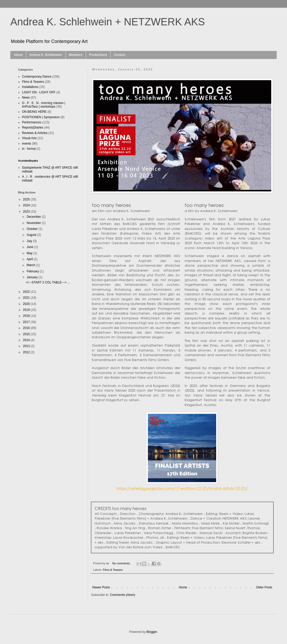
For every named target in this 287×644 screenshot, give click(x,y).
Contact (120, 55)
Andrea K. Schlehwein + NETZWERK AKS (108, 22)
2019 (27, 310)
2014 (27, 340)
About (18, 55)
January (33, 277)
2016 (27, 328)
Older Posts (264, 587)
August (32, 235)
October (33, 229)
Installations (30, 87)
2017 (27, 322)
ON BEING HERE (34, 112)
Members (76, 55)
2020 (27, 304)
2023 (27, 212)
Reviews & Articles (35, 133)
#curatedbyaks (28, 161)
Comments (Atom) (122, 595)
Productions (98, 55)
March (31, 265)
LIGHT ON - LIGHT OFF (39, 92)
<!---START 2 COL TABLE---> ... (48, 282)
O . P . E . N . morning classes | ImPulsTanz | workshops (44, 105)
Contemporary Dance (37, 77)
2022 (27, 292)
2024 (27, 205)
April (30, 259)
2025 (27, 199)
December (34, 217)
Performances (32, 122)
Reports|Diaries (33, 128)
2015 (27, 334)
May (30, 253)
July (30, 241)
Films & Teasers (113, 570)
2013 (27, 346)
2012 (27, 352)
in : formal (29, 149)
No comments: (122, 563)
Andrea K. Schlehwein (46, 55)
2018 (27, 316)
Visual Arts (29, 138)
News (26, 98)
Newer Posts (101, 587)
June (30, 247)
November (34, 223)
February (33, 271)
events (27, 144)
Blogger (152, 632)
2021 (27, 298)
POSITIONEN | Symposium (41, 117)
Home (183, 587)
